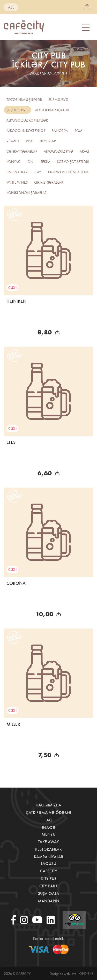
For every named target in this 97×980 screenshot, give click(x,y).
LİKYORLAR (48, 141)
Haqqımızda (48, 805)
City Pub (49, 878)
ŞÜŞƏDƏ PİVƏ (17, 110)
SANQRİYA (60, 131)
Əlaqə (49, 828)
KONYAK (13, 162)
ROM (78, 131)
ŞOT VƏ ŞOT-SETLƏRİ (73, 162)
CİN (30, 162)
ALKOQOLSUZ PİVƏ (58, 151)
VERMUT (13, 141)
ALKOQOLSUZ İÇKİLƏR (52, 110)
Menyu (48, 834)
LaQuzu (48, 863)
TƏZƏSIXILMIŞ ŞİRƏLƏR (24, 100)
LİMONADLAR (17, 172)
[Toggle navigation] (86, 27)
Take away (48, 842)
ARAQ (84, 151)
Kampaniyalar (49, 857)
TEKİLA (46, 162)
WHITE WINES (17, 182)
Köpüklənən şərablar (27, 193)
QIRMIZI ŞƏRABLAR (49, 182)
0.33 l (12, 288)
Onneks (86, 974)
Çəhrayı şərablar (22, 151)
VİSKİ (30, 141)
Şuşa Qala (49, 893)
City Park (48, 886)
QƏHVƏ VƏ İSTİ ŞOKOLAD (68, 172)
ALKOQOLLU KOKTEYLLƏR (26, 131)
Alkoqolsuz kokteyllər (27, 120)
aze (11, 7)
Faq (48, 820)
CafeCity (49, 871)
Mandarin (48, 901)
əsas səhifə (41, 74)
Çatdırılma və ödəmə (49, 813)
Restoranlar (48, 849)
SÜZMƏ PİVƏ (58, 100)
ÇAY (38, 172)
